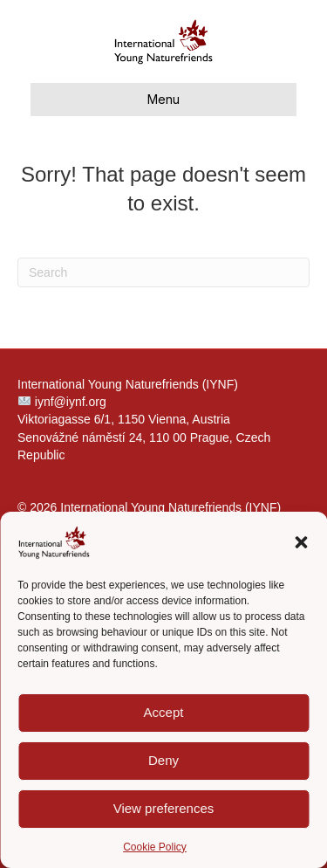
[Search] (163, 272)
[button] (301, 542)
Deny (163, 760)
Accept (164, 712)
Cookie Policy (155, 847)
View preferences (164, 808)
